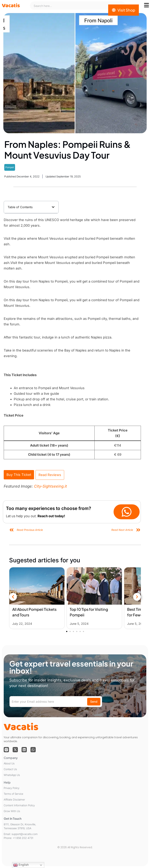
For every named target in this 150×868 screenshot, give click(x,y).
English (21, 865)
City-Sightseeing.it (50, 486)
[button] (53, 207)
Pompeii (10, 167)
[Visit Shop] (124, 10)
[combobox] (78, 6)
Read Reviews (50, 475)
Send (94, 702)
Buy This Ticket (19, 475)
